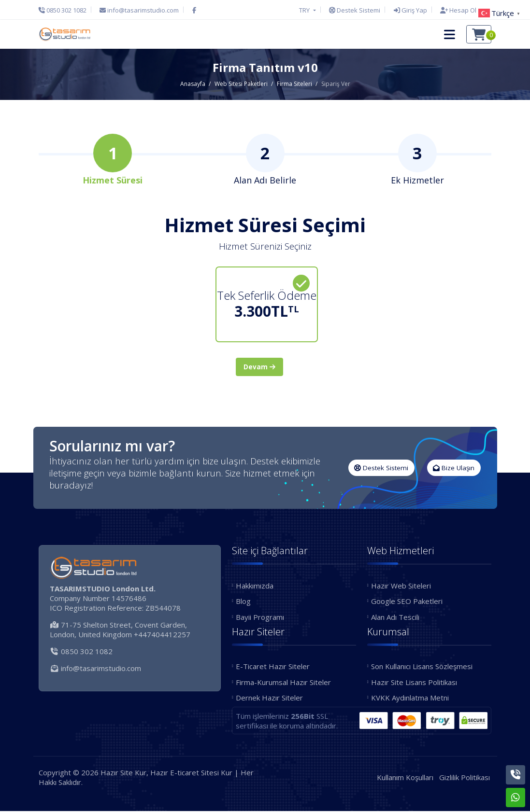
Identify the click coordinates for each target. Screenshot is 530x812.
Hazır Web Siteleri (401, 587)
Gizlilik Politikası (465, 778)
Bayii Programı (260, 618)
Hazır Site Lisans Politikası (414, 683)
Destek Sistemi (381, 469)
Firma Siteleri (294, 84)
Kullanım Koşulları (405, 778)
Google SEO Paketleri (407, 602)
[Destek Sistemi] (355, 10)
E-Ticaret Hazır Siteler (273, 668)
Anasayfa (193, 84)
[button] (450, 34)
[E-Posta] (139, 10)
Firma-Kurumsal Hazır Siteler (283, 683)
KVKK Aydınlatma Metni (410, 699)
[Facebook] (194, 10)
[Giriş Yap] (410, 10)
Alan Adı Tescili (395, 618)
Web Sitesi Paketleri (241, 84)
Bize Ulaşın (454, 469)
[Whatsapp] (516, 798)
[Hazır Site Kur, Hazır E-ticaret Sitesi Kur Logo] (65, 34)
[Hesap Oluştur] (463, 10)
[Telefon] (65, 10)
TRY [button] (305, 10)
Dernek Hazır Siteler (269, 699)
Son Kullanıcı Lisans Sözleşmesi (422, 668)
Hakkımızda (255, 587)
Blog (243, 602)
